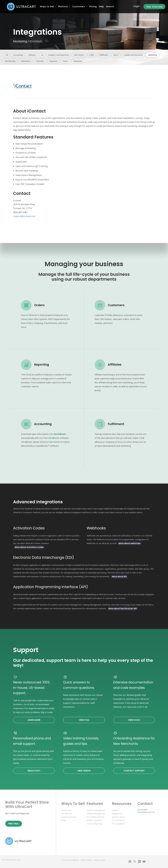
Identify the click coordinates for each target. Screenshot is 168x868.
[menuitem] (47, 7)
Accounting (18, 55)
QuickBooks (60, 434)
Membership (10, 61)
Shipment (53, 61)
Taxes (65, 61)
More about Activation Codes (29, 547)
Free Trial (14, 824)
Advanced (77, 61)
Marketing (20, 41)
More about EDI (119, 577)
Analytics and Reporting (58, 55)
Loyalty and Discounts (133, 55)
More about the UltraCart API (123, 609)
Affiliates (32, 55)
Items (116, 55)
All (7, 55)
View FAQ (84, 720)
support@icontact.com (24, 216)
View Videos (84, 771)
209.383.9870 (142, 810)
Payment (40, 61)
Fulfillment (103, 55)
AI (42, 55)
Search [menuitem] (110, 7)
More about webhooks (130, 543)
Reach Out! (34, 771)
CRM (92, 55)
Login (137, 6)
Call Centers (79, 55)
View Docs (134, 720)
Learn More (34, 720)
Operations (26, 61)
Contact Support (134, 771)
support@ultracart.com (146, 812)
